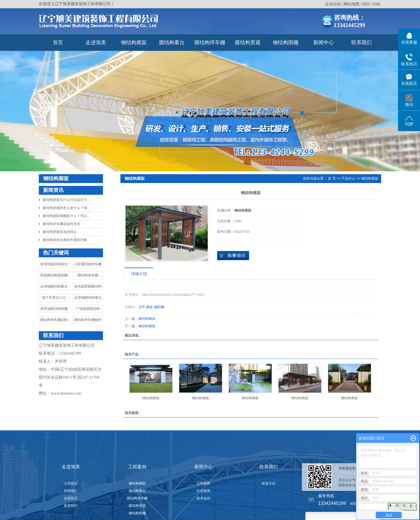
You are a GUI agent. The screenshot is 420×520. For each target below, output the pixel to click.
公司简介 (71, 483)
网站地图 (352, 4)
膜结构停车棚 (210, 43)
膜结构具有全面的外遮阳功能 (65, 240)
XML (377, 4)
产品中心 (348, 178)
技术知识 (203, 498)
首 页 (332, 178)
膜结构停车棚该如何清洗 (61, 224)
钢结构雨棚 (286, 43)
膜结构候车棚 (88, 275)
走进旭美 (96, 43)
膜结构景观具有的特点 (60, 232)
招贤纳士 (71, 491)
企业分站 (333, 4)
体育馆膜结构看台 (54, 264)
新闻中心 (324, 43)
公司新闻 (203, 483)
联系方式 (268, 483)
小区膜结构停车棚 (88, 264)
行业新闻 (203, 491)
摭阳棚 (159, 307)
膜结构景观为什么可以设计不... (66, 200)
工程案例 (137, 467)
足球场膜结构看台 (88, 298)
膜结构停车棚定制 (54, 320)
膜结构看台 (172, 43)
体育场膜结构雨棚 (54, 309)
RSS (366, 4)
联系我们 (362, 43)
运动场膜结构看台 (54, 286)
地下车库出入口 (54, 298)
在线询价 (233, 256)
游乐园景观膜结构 (88, 286)
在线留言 (71, 498)
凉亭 (142, 307)
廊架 (150, 307)
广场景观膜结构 (88, 309)
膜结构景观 (248, 43)
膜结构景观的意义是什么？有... (66, 208)
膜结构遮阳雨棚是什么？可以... (66, 216)
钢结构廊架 (134, 43)
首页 (58, 43)
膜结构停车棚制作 (88, 320)
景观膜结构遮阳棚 (54, 275)
